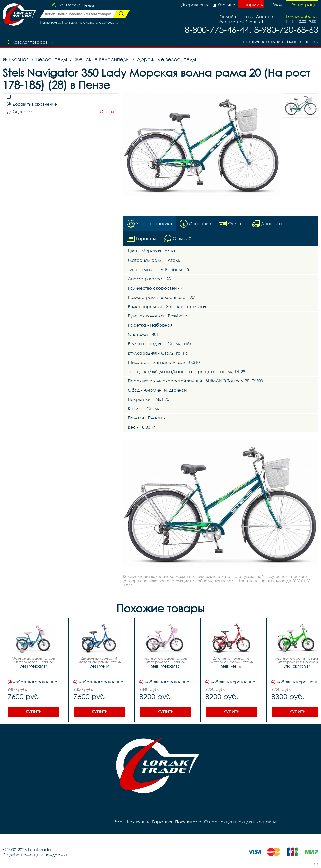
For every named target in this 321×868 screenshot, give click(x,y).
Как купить (273, 41)
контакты (309, 41)
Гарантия (249, 41)
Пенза (88, 5)
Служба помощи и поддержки (35, 855)
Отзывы (107, 112)
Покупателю (188, 822)
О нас (211, 822)
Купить (33, 712)
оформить (251, 4)
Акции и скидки (237, 822)
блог (292, 41)
